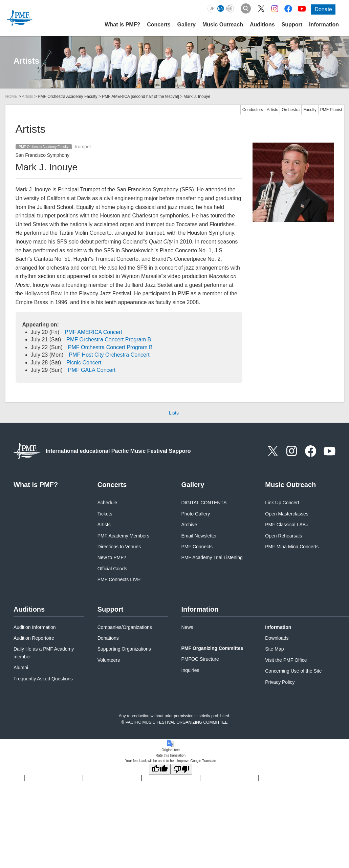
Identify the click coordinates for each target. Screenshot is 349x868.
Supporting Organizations (124, 649)
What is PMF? (122, 25)
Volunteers (109, 660)
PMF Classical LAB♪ (287, 525)
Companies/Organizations (125, 627)
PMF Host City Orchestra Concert (109, 355)
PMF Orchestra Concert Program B (109, 340)
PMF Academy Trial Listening (212, 557)
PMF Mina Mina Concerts (292, 547)
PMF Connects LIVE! (120, 579)
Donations (108, 638)
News (187, 627)
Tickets (105, 514)
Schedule (107, 503)
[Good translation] (160, 769)
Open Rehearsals (283, 536)
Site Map (274, 649)
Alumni (21, 668)
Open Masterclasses (287, 514)
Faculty (310, 110)
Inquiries (190, 670)
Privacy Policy (280, 682)
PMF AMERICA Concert (93, 332)
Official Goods (112, 569)
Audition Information (35, 627)
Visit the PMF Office (286, 660)
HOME (12, 97)
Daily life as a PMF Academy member (44, 653)
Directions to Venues (119, 547)
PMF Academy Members (123, 536)
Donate (323, 9)
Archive (189, 525)
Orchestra (291, 110)
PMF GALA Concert (92, 370)
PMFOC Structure (200, 659)
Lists (174, 413)
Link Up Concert (282, 503)
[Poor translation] (181, 769)
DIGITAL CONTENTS (204, 503)
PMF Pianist (331, 110)
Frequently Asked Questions (43, 679)
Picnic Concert (84, 363)
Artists (28, 97)
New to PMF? (112, 557)
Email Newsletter (199, 536)
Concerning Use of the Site (293, 671)
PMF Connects (197, 547)
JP (212, 8)
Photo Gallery (196, 514)
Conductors (253, 110)
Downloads (277, 638)
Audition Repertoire (34, 638)
